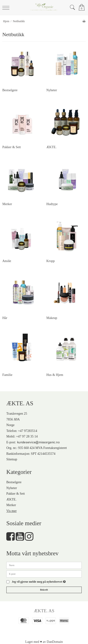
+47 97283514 (28, 431)
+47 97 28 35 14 (27, 436)
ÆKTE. (11, 499)
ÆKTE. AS (44, 611)
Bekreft (44, 590)
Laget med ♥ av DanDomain (44, 642)
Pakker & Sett (16, 494)
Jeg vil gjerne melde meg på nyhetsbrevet (39, 582)
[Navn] (44, 565)
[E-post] (44, 574)
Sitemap (12, 459)
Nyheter (12, 488)
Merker (11, 505)
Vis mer (11, 511)
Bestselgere (14, 482)
